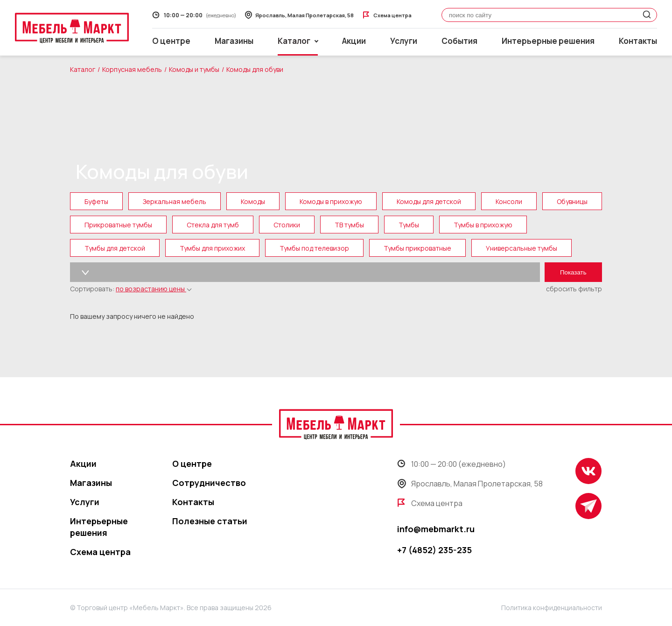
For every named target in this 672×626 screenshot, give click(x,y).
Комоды (253, 201)
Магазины (234, 41)
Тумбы (409, 225)
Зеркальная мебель (175, 201)
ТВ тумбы (349, 225)
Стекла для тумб (213, 225)
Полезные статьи (210, 521)
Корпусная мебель (132, 69)
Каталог (83, 69)
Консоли (509, 201)
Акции (354, 41)
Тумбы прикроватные (417, 248)
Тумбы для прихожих (212, 248)
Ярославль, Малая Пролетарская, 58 (470, 484)
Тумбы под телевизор (314, 248)
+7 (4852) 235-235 (434, 550)
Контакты (638, 41)
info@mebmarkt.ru (436, 529)
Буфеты (96, 201)
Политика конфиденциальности (552, 608)
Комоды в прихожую (331, 201)
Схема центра (100, 552)
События (459, 41)
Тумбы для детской (115, 248)
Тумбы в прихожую (483, 225)
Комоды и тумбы (194, 69)
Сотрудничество (209, 483)
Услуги (404, 41)
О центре (171, 41)
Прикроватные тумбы (118, 225)
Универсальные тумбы (521, 248)
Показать (573, 272)
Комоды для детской (429, 201)
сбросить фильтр (574, 289)
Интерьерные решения (548, 41)
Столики (287, 225)
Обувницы (572, 201)
